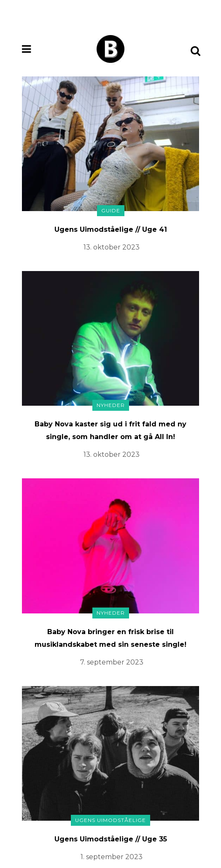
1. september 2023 (112, 857)
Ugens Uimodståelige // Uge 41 (111, 229)
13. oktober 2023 (112, 247)
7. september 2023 (112, 662)
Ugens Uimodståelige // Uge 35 (111, 839)
